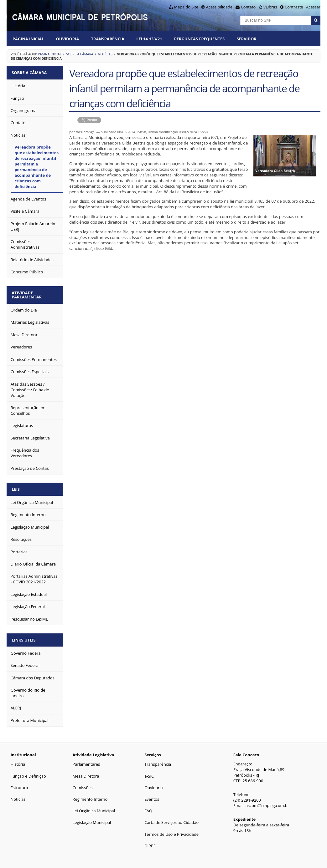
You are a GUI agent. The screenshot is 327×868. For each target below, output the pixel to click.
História (18, 761)
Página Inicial (28, 39)
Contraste (294, 7)
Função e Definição (28, 773)
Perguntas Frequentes (199, 39)
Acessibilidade (219, 7)
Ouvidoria (68, 39)
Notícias (105, 54)
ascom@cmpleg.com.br (267, 803)
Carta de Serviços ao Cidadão (171, 820)
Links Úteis (24, 637)
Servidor (246, 39)
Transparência (108, 39)
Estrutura (19, 784)
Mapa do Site (186, 7)
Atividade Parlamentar (28, 294)
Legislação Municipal (92, 820)
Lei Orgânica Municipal (94, 808)
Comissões (83, 784)
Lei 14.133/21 (149, 39)
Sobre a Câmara (80, 54)
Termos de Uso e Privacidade (171, 831)
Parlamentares (86, 761)
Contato (248, 7)
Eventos (152, 796)
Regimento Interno (90, 796)
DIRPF (150, 843)
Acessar (313, 7)
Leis (17, 487)
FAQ (148, 808)
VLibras (270, 7)
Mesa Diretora (86, 773)
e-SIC (149, 773)
